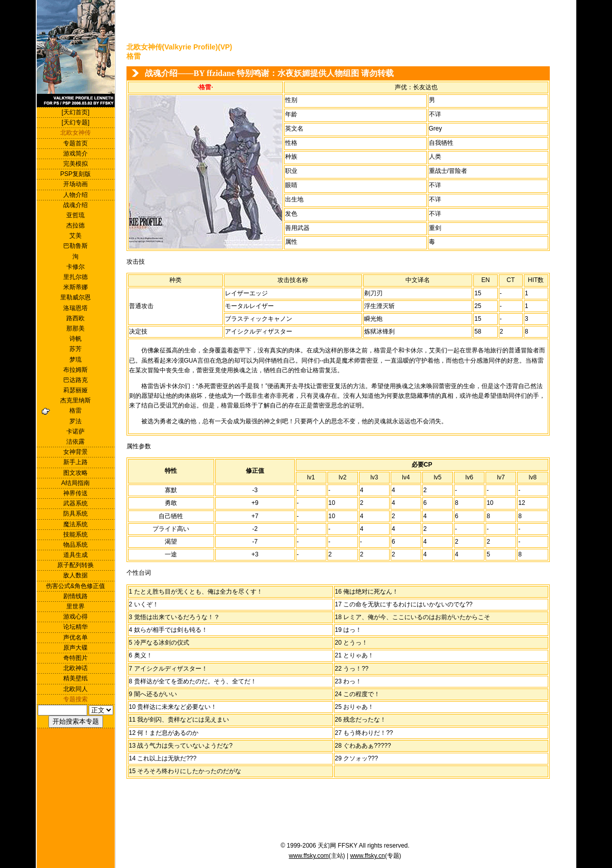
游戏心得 (75, 617)
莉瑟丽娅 (75, 390)
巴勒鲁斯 (75, 246)
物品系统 (75, 545)
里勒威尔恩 (75, 297)
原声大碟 (75, 648)
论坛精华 (75, 627)
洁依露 (75, 442)
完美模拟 (75, 164)
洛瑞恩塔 (75, 308)
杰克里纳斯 (75, 400)
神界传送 (75, 493)
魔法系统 (75, 524)
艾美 (75, 236)
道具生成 (75, 555)
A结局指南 (75, 483)
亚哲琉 (75, 215)
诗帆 (75, 339)
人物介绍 (75, 195)
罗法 (75, 421)
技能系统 (75, 534)
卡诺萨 (75, 431)
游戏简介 (75, 154)
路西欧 (75, 318)
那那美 (75, 328)
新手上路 (75, 462)
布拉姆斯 (75, 370)
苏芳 (75, 349)
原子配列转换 (75, 565)
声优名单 (75, 637)
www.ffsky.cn (367, 856)
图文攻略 (75, 473)
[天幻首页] (76, 112)
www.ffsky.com (309, 856)
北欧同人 (75, 689)
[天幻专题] (76, 122)
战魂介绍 (75, 205)
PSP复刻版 (75, 174)
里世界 (75, 606)
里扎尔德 (75, 277)
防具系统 (75, 514)
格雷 (75, 411)
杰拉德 (75, 225)
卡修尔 (75, 267)
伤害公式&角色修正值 (75, 586)
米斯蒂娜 (75, 287)
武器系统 (75, 503)
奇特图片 (75, 658)
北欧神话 (75, 668)
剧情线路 (75, 596)
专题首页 (75, 143)
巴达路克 (75, 380)
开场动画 (75, 184)
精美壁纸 (75, 678)
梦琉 (75, 360)
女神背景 (75, 452)
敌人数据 (75, 575)
